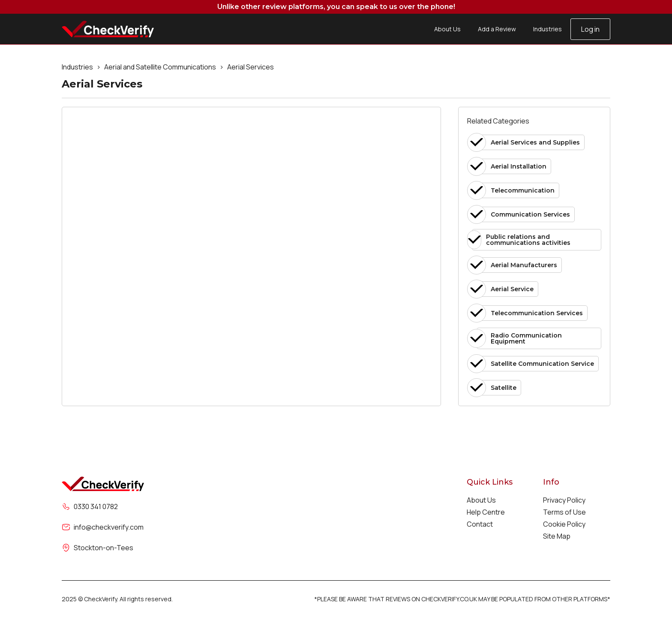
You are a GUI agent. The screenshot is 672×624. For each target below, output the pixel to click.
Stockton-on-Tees (103, 548)
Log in (590, 29)
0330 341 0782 (96, 506)
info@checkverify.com (109, 527)
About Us (447, 29)
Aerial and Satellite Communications (160, 67)
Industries (547, 29)
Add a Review (497, 29)
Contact (480, 524)
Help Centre (486, 512)
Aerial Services (250, 67)
